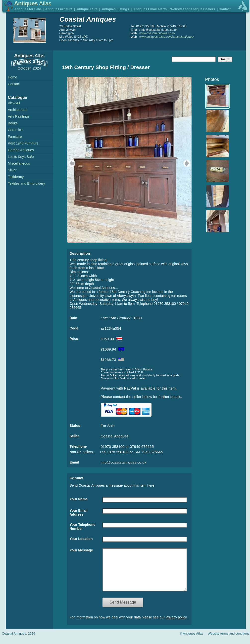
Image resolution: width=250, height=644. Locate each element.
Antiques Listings (115, 9)
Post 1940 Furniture (23, 143)
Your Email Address (79, 512)
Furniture (15, 137)
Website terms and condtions (228, 641)
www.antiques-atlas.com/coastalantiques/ (167, 37)
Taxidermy (16, 177)
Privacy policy (176, 625)
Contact (225, 9)
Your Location (81, 539)
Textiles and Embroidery (26, 183)
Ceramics (15, 130)
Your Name (79, 499)
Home (13, 77)
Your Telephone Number (83, 527)
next (187, 163)
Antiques (33, 3)
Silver (12, 170)
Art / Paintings (19, 116)
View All (14, 103)
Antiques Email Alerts (150, 9)
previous (71, 163)
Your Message (81, 550)
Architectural (18, 110)
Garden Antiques (21, 150)
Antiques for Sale (28, 9)
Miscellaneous (19, 163)
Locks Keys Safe (21, 157)
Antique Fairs (87, 9)
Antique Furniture (59, 9)
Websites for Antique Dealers (193, 9)
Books (13, 123)
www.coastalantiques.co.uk (157, 33)
